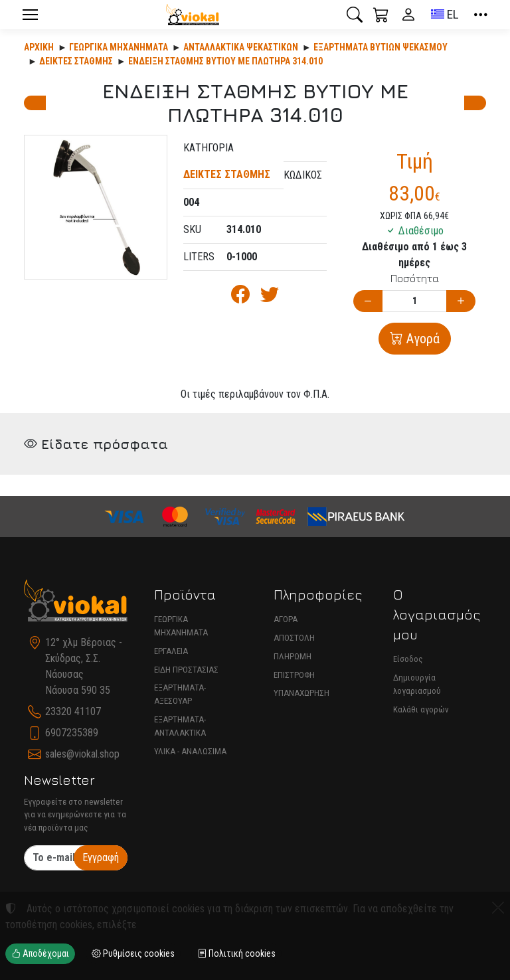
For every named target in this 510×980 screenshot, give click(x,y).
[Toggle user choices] (408, 15)
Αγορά (421, 339)
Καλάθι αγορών (421, 709)
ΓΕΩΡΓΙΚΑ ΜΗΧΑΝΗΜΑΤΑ (181, 626)
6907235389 (72, 733)
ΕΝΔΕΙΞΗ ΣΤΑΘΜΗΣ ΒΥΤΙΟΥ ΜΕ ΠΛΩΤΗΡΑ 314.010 (225, 61)
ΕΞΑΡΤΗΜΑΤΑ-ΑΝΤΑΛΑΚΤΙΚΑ (180, 726)
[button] (355, 15)
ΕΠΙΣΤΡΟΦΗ (294, 675)
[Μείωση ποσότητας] (368, 301)
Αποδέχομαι (40, 953)
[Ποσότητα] (414, 301)
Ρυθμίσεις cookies (133, 953)
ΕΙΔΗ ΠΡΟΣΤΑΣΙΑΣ (186, 670)
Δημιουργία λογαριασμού (417, 684)
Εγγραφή (101, 857)
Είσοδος (408, 659)
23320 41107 (73, 711)
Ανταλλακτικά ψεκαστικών (241, 47)
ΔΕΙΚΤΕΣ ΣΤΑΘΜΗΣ (76, 61)
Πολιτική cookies (236, 953)
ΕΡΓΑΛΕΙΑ (171, 651)
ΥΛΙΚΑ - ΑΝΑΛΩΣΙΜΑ (190, 751)
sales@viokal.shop (82, 754)
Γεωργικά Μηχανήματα (119, 47)
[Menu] (30, 15)
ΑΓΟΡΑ (286, 619)
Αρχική (39, 47)
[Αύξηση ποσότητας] (461, 301)
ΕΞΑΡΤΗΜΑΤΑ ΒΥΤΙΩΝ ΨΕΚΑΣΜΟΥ (381, 47)
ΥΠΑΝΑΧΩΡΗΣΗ (301, 693)
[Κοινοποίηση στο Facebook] (240, 298)
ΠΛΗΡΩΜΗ (293, 656)
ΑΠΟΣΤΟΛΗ (294, 638)
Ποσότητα (415, 278)
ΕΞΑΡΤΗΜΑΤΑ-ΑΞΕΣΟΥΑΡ (180, 694)
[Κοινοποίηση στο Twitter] (270, 298)
